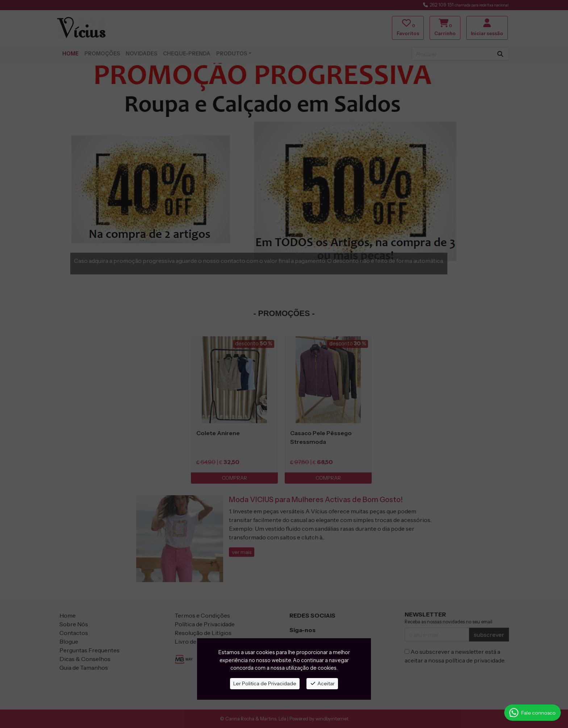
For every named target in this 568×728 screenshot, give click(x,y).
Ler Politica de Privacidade (265, 683)
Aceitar (322, 683)
